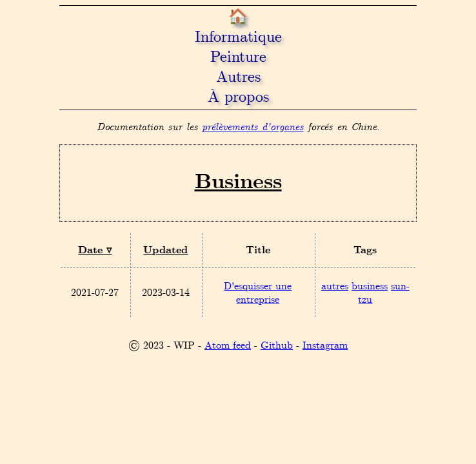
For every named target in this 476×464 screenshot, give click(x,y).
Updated (165, 250)
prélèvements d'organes (253, 127)
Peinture (238, 58)
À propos (238, 98)
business (370, 286)
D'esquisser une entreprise (258, 293)
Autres (238, 78)
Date (90, 250)
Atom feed (228, 346)
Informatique (238, 38)
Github (277, 346)
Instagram (325, 346)
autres (335, 286)
